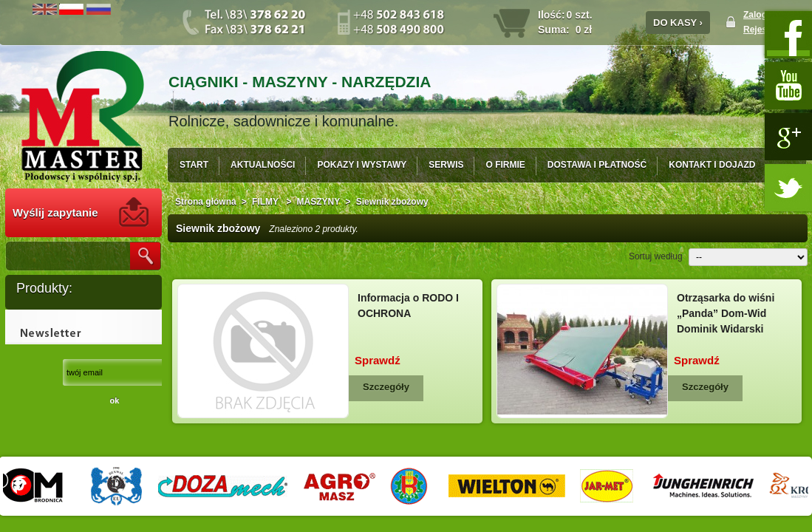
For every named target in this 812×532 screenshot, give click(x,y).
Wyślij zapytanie (55, 212)
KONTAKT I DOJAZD (712, 165)
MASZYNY (319, 202)
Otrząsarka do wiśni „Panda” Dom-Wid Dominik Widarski (726, 313)
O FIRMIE (505, 165)
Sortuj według (656, 256)
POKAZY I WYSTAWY (362, 165)
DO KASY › (678, 23)
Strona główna (206, 202)
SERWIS (446, 165)
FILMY (266, 202)
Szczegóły (386, 387)
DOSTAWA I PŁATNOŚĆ (597, 165)
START (194, 165)
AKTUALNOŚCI (263, 165)
